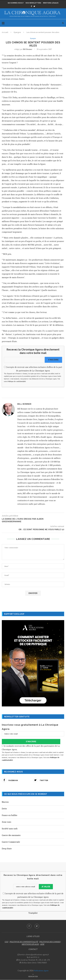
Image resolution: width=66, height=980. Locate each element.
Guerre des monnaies (11, 835)
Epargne (17, 32)
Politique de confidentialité (17, 381)
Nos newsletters (33, 3)
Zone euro (6, 822)
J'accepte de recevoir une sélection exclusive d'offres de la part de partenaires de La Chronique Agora (33, 374)
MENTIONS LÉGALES (30, 944)
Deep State (7, 849)
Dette (4, 809)
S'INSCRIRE (53, 360)
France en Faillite (10, 815)
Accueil (5, 32)
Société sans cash (10, 829)
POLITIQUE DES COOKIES (50, 942)
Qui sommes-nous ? (16, 3)
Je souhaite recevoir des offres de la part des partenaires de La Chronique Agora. (33, 753)
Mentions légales (51, 3)
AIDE (42, 944)
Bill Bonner (28, 49)
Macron (5, 802)
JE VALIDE (46, 887)
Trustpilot (33, 913)
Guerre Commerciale (11, 842)
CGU (6, 942)
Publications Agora (41, 971)
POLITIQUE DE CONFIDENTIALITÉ (24, 942)
